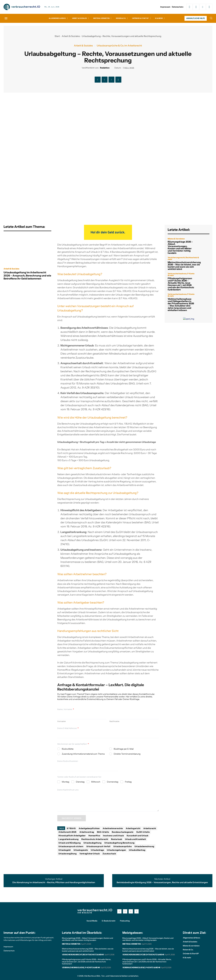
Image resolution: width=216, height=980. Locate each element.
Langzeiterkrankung (68, 839)
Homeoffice (94, 836)
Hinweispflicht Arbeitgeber (72, 836)
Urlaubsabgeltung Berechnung (119, 843)
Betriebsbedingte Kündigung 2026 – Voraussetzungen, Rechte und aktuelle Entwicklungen (162, 882)
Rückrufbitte (68, 749)
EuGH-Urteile (143, 832)
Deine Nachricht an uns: (68, 790)
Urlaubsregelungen (116, 850)
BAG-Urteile (103, 832)
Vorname (61, 721)
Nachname (114, 721)
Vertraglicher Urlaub (90, 854)
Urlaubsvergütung (67, 854)
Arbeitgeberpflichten (89, 828)
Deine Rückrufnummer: (68, 761)
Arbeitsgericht (133, 828)
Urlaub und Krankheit (136, 839)
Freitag (128, 782)
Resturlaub (117, 839)
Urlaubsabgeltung (92, 843)
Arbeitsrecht (150, 828)
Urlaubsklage (97, 850)
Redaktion (105, 68)
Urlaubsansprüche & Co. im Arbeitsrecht (119, 46)
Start (57, 36)
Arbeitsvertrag (87, 832)
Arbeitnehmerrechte (113, 828)
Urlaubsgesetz (81, 850)
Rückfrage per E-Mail (124, 749)
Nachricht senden (72, 818)
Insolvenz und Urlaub (113, 836)
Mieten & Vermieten (176, 239)
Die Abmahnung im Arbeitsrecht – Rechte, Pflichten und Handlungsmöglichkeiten (54, 882)
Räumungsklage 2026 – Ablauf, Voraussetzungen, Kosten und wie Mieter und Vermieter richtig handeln (180, 247)
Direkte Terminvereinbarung (127, 754)
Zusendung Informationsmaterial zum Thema (83, 754)
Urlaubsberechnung (144, 846)
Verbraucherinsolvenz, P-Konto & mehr (181, 275)
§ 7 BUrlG (71, 828)
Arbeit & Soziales (71, 36)
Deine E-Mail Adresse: (68, 728)
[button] (211, 18)
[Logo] (22, 7)
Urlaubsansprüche (122, 846)
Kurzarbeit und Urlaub (138, 836)
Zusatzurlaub (109, 854)
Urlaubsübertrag (137, 850)
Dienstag (80, 782)
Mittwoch (96, 782)
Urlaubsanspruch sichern (71, 846)
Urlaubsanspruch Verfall (98, 846)
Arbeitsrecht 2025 (67, 832)
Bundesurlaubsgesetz (123, 832)
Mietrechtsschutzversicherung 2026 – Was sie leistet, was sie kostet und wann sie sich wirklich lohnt (184, 266)
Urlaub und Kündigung (70, 843)
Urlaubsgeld (65, 850)
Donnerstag (113, 782)
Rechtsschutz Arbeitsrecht (95, 839)
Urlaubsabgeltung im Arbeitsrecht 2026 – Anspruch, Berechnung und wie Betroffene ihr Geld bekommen (27, 275)
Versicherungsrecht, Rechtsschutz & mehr (183, 258)
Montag (65, 782)
